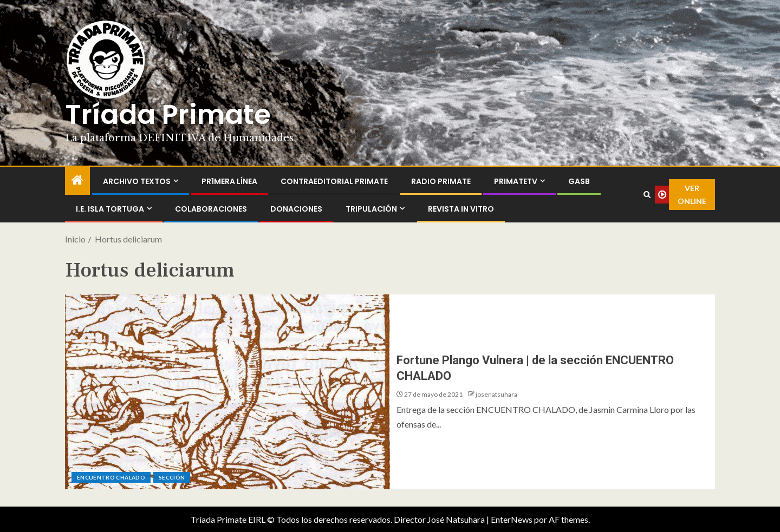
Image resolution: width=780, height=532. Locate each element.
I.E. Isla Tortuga (110, 209)
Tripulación (371, 209)
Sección (172, 477)
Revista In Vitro (461, 209)
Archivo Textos (137, 181)
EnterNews (512, 519)
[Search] (647, 195)
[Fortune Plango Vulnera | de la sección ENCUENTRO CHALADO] (227, 392)
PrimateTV (516, 181)
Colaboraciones (211, 209)
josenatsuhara (496, 394)
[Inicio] (77, 180)
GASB (579, 181)
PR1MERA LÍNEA (229, 181)
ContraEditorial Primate (334, 181)
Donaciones (296, 209)
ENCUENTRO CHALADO (111, 477)
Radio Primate (441, 181)
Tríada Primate (168, 115)
